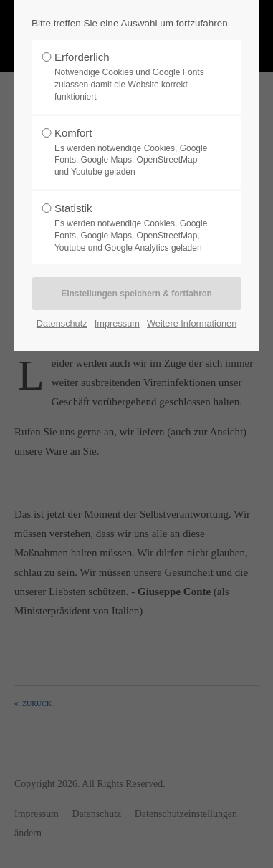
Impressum (117, 323)
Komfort (133, 153)
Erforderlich (133, 77)
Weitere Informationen (192, 323)
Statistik (133, 228)
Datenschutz (62, 323)
